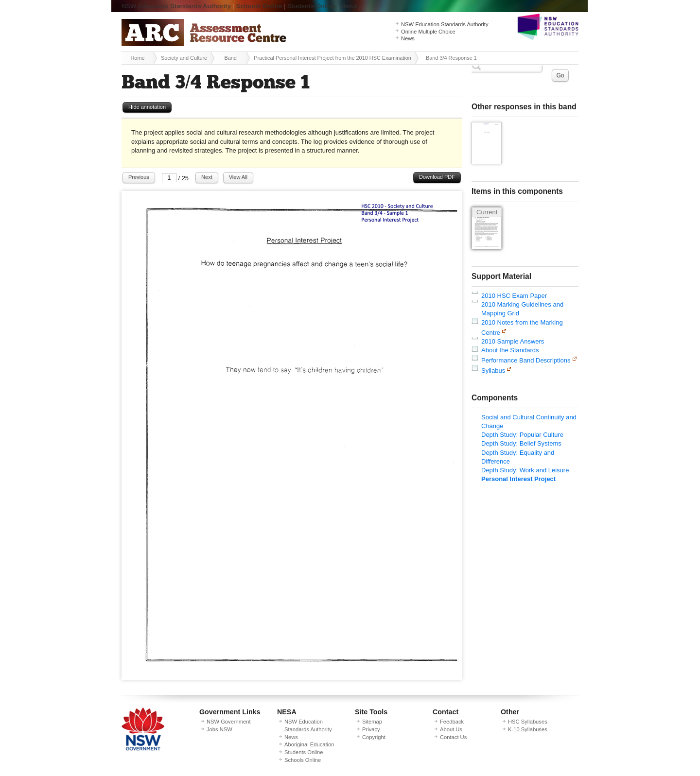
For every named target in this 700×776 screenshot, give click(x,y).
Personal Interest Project (518, 479)
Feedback (452, 722)
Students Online (312, 6)
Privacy (371, 729)
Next (207, 177)
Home (137, 58)
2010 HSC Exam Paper (514, 296)
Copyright (374, 737)
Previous (139, 177)
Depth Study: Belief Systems (521, 443)
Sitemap (372, 722)
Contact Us (453, 737)
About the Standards (510, 350)
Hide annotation (147, 107)
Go (560, 75)
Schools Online (259, 6)
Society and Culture (184, 58)
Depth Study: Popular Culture (522, 435)
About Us (451, 729)
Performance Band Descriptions (526, 360)
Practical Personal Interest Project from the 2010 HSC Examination (332, 58)
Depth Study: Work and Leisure (525, 470)
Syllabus (493, 371)
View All (238, 177)
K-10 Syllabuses (528, 729)
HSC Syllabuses (528, 722)
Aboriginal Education (309, 744)
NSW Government (229, 722)
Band (230, 58)
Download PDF (437, 177)
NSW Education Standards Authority (176, 6)
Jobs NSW (219, 729)
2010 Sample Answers (513, 341)
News (349, 6)
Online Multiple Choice (428, 32)
